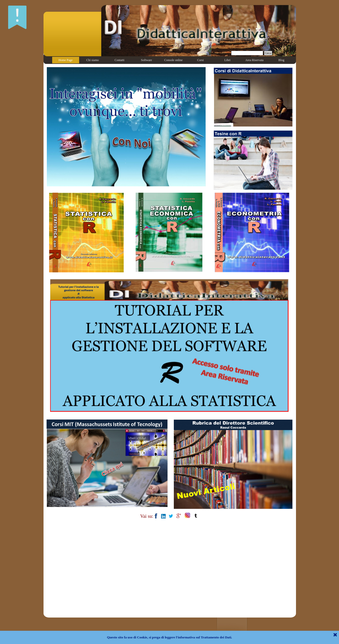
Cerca (268, 53)
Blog (281, 60)
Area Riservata (255, 60)
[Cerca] (247, 53)
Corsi (200, 60)
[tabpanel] (169, 516)
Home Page (66, 60)
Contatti (119, 60)
